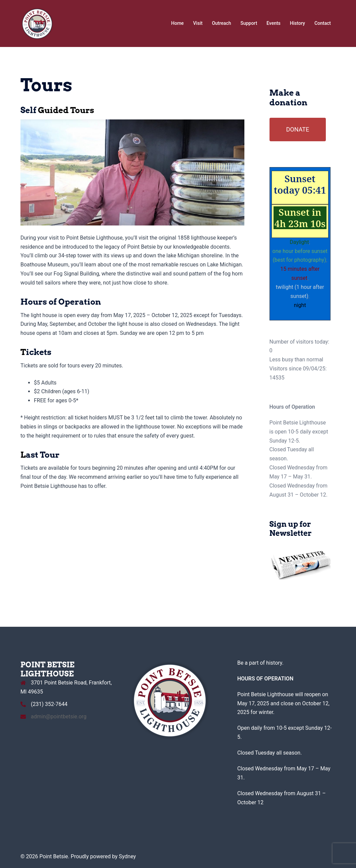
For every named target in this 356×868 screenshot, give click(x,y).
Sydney (128, 856)
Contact (323, 23)
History (298, 23)
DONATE (298, 129)
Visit (198, 23)
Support (249, 23)
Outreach (221, 23)
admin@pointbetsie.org (59, 717)
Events (274, 23)
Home (178, 23)
